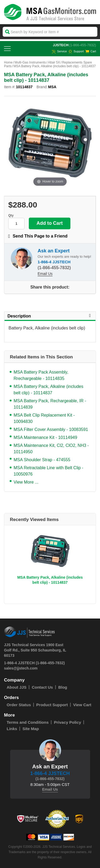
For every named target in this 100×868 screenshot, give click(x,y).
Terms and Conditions (28, 722)
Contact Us (42, 687)
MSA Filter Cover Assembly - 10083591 (51, 429)
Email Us (45, 274)
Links (12, 729)
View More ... (26, 482)
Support (76, 51)
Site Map (31, 729)
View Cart (82, 705)
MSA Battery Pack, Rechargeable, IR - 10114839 (50, 404)
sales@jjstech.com (21, 668)
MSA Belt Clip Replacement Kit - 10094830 (44, 418)
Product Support (52, 705)
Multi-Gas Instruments (30, 62)
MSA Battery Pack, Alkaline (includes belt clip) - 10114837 (48, 390)
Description (50, 316)
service (59, 51)
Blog (63, 687)
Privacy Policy (67, 722)
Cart (91, 51)
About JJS (17, 687)
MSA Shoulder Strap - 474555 (42, 460)
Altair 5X (54, 62)
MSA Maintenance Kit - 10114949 (45, 437)
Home (8, 62)
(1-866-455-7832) (83, 45)
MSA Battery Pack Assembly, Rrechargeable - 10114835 (41, 375)
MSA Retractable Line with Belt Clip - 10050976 (48, 471)
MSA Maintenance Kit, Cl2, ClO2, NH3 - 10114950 (51, 449)
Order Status (19, 705)
